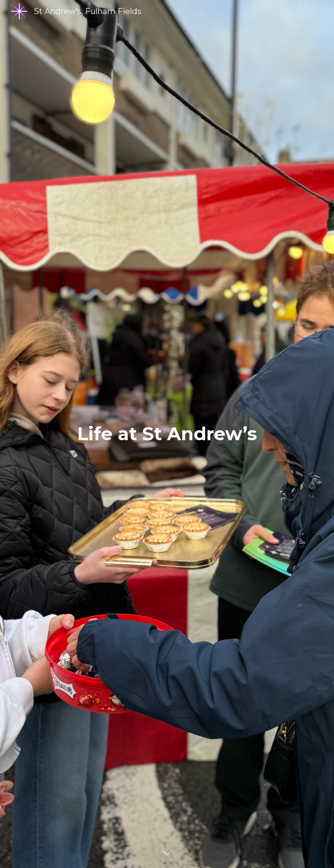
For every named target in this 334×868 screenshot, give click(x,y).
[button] (167, 854)
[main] (167, 434)
